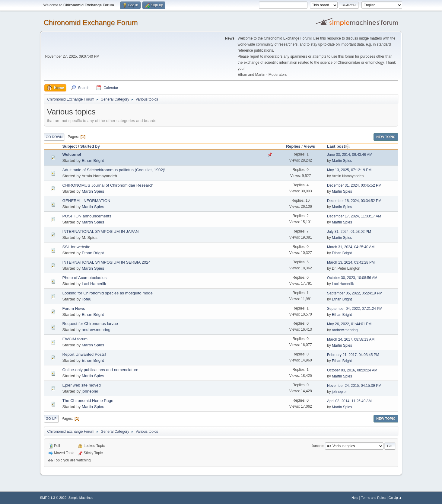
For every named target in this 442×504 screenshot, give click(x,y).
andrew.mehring (96, 330)
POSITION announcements (87, 216)
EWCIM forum (75, 339)
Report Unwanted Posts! (84, 354)
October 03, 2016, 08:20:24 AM (352, 370)
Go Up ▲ (395, 498)
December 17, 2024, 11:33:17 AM (354, 216)
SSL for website (76, 247)
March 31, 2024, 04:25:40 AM (351, 247)
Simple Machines (81, 498)
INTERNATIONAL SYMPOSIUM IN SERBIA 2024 (107, 262)
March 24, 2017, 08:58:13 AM (351, 339)
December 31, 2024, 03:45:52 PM (354, 185)
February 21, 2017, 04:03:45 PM (353, 355)
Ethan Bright (93, 161)
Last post (339, 146)
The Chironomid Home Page (88, 401)
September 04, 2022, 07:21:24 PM (355, 309)
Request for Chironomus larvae (90, 324)
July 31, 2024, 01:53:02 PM (349, 232)
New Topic (386, 137)
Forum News (74, 308)
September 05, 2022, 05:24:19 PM (355, 293)
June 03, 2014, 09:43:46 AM (350, 155)
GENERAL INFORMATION (86, 201)
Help (355, 498)
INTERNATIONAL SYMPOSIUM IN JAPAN (101, 231)
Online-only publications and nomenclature (100, 370)
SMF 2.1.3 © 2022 (53, 498)
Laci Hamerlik (94, 284)
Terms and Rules (373, 498)
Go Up (51, 419)
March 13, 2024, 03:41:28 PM (351, 262)
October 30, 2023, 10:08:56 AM (352, 278)
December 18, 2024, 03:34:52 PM (354, 201)
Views (310, 146)
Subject (70, 146)
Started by (90, 146)
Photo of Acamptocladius (85, 278)
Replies (293, 146)
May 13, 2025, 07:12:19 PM (349, 170)
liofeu (87, 299)
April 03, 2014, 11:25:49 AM (349, 401)
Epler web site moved (82, 385)
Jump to (317, 446)
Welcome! (72, 154)
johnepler (90, 391)
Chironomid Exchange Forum (91, 22)
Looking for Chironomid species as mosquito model (108, 293)
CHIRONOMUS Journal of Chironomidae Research (108, 185)
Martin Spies (342, 161)
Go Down (54, 137)
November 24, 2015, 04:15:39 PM (354, 386)
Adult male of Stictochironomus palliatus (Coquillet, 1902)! (114, 170)
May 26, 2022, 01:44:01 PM (349, 324)
